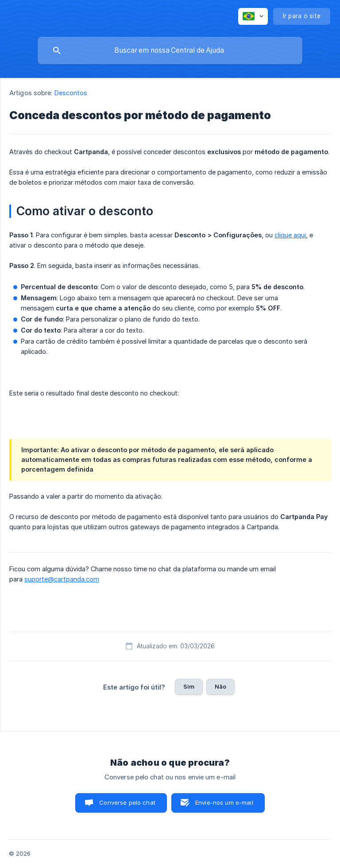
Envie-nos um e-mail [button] (224, 802)
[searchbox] (170, 50)
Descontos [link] (71, 93)
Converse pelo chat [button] (127, 802)
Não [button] (220, 686)
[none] (253, 16)
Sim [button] (189, 686)
